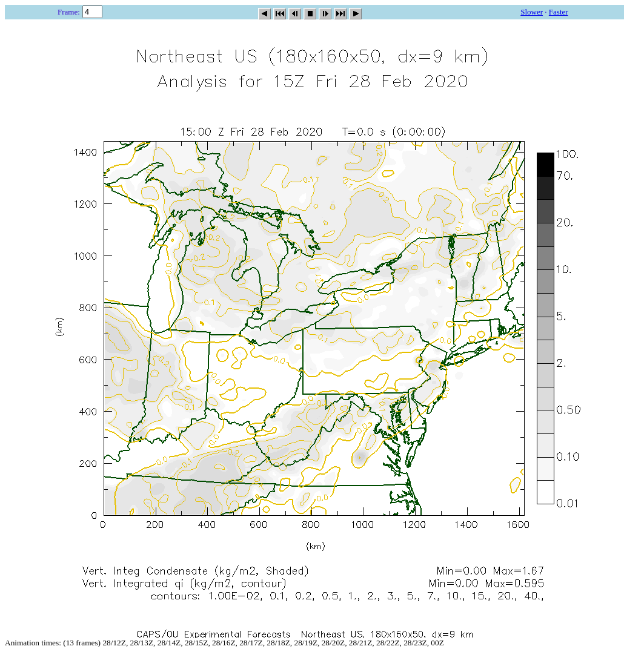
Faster (559, 12)
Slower (532, 12)
